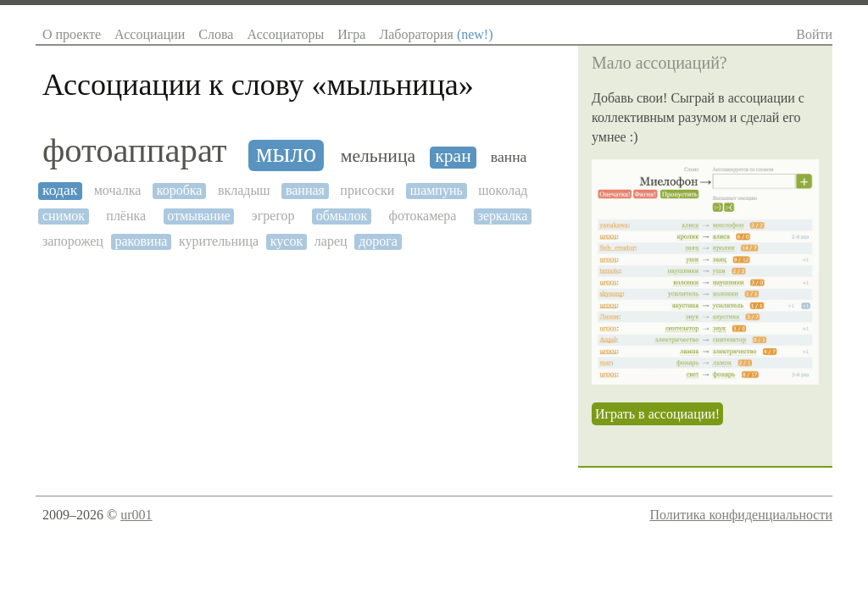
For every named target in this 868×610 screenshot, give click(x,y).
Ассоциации (150, 34)
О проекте (72, 34)
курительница (219, 241)
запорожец (73, 241)
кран (453, 156)
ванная (305, 190)
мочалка (118, 190)
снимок (64, 216)
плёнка (126, 216)
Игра (351, 34)
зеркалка (503, 216)
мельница (378, 156)
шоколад (503, 190)
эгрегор (273, 216)
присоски (367, 190)
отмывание (198, 216)
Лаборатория (436, 34)
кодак (60, 190)
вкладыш (244, 190)
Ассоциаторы (285, 34)
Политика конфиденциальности (741, 515)
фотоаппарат (135, 151)
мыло (286, 154)
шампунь (437, 190)
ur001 (136, 515)
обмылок (342, 216)
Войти (814, 34)
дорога (378, 241)
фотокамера (423, 216)
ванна (509, 157)
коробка (180, 190)
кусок (287, 241)
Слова (216, 34)
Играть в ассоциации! (657, 414)
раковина (141, 241)
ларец (331, 241)
